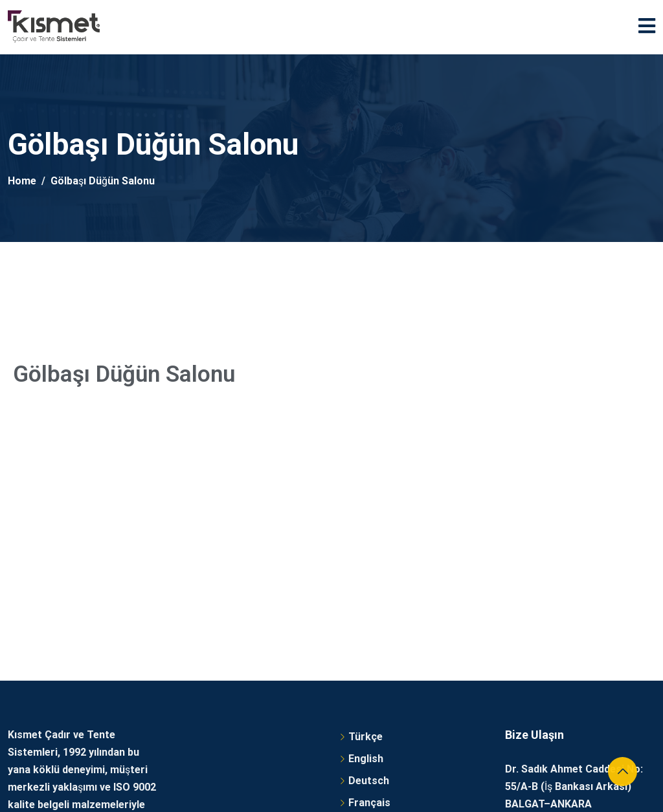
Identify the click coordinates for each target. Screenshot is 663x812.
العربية (363, 613)
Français (369, 591)
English (366, 547)
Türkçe (365, 525)
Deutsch (369, 569)
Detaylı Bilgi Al (42, 661)
